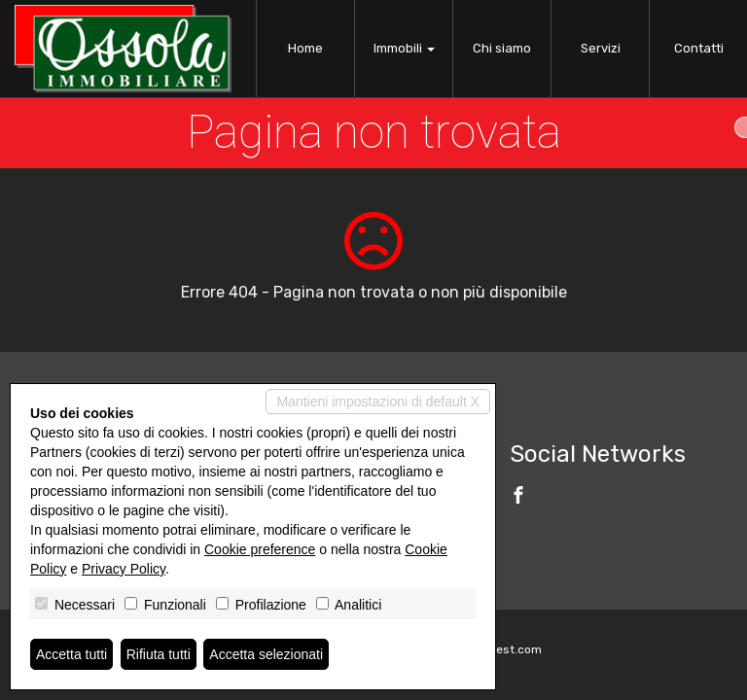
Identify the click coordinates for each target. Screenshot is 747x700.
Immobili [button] (404, 48)
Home (305, 48)
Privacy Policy (124, 569)
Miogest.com (506, 649)
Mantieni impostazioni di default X (378, 402)
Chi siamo (502, 48)
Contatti (699, 48)
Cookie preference (260, 549)
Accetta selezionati (266, 654)
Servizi (601, 48)
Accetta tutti (71, 654)
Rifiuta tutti (159, 654)
